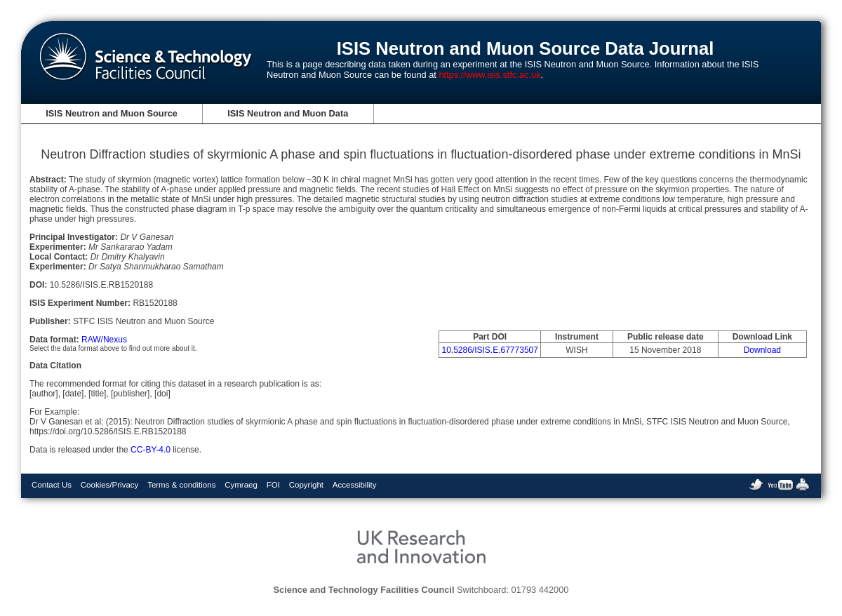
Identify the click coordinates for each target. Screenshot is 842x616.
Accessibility (355, 485)
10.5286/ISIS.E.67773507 (489, 350)
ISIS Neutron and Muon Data (288, 113)
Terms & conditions (181, 485)
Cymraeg (241, 485)
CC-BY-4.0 (151, 450)
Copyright (306, 485)
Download (762, 350)
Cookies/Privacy (110, 485)
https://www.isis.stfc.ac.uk (489, 75)
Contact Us (52, 485)
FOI (273, 485)
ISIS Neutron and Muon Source (112, 113)
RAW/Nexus (104, 340)
